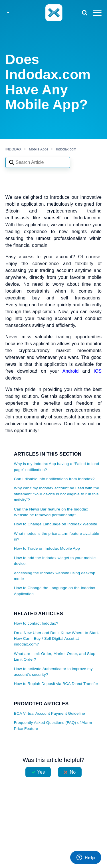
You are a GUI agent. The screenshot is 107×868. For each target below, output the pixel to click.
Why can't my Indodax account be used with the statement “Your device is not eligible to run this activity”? (57, 494)
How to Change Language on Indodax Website (56, 524)
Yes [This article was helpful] (41, 772)
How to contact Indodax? (36, 623)
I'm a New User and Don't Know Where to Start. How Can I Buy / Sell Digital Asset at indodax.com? (56, 639)
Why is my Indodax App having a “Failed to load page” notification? (57, 467)
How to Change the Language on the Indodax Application (55, 591)
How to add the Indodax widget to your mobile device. (55, 561)
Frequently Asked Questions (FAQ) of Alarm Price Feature (53, 725)
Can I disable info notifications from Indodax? (54, 479)
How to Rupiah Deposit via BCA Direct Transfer (56, 684)
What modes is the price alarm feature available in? (57, 536)
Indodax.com (66, 149)
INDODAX (13, 149)
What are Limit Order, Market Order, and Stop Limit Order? (55, 657)
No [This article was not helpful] (73, 772)
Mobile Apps (39, 149)
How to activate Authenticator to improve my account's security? (53, 672)
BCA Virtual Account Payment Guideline (50, 713)
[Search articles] (38, 162)
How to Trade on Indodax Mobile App (47, 548)
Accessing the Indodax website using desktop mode (55, 576)
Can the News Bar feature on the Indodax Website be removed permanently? (51, 512)
